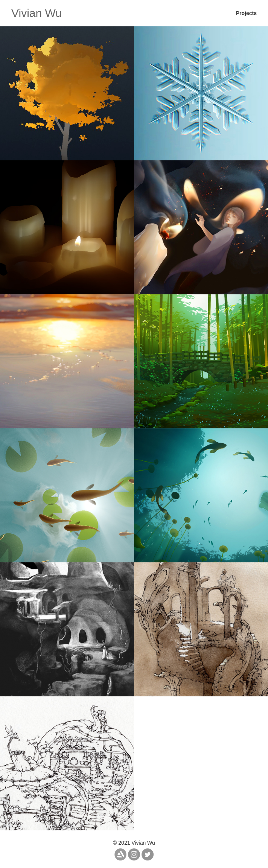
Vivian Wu (37, 13)
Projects (246, 13)
